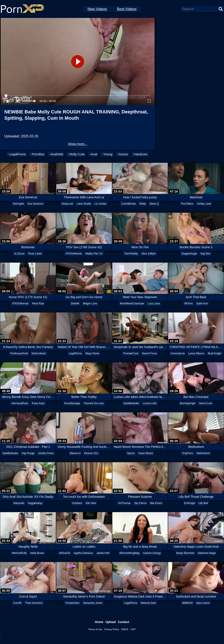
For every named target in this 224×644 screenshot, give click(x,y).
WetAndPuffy (19, 553)
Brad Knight (215, 353)
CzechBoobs (128, 204)
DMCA (125, 629)
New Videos (97, 9)
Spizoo (131, 453)
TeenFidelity (131, 254)
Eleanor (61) (91, 453)
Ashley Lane (204, 204)
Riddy (143, 204)
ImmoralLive (178, 353)
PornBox (38, 154)
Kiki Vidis (91, 503)
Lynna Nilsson (196, 353)
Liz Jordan (100, 204)
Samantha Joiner (93, 603)
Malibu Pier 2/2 (94, 254)
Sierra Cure (205, 403)
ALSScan (19, 254)
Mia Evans (156, 503)
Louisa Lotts (150, 403)
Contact (124, 622)
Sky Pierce (140, 503)
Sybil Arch (202, 304)
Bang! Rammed (185, 553)
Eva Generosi (35, 204)
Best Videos (127, 9)
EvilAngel (190, 503)
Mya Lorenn (203, 603)
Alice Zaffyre (149, 254)
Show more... (77, 144)
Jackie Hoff (103, 553)
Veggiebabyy (35, 503)
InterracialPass (20, 403)
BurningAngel (188, 403)
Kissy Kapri (38, 403)
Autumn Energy (152, 553)
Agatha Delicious (83, 553)
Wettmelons (203, 453)
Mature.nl (75, 453)
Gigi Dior (205, 254)
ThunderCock (131, 353)
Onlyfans (77, 503)
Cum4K (17, 603)
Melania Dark (148, 603)
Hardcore (141, 154)
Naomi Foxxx (149, 353)
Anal (94, 154)
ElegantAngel (189, 254)
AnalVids (57, 154)
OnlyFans (187, 453)
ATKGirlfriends (74, 254)
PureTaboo (187, 204)
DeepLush (68, 204)
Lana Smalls (84, 204)
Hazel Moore (146, 453)
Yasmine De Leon (94, 403)
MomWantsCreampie (132, 304)
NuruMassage (72, 403)
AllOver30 (65, 553)
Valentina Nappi (207, 553)
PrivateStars (73, 603)
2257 (133, 629)
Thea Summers (34, 603)
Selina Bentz (39, 353)
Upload (110, 622)
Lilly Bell (203, 503)
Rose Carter (35, 254)
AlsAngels (18, 204)
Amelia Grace (46, 453)
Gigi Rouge (28, 453)
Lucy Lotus (154, 304)
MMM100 (187, 603)
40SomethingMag (129, 553)
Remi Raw (38, 304)
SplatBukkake (131, 403)
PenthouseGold (19, 353)
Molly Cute (77, 154)
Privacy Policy (112, 629)
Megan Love (90, 304)
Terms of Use (95, 629)
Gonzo (123, 154)
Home (99, 622)
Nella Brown (37, 553)
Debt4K (75, 304)
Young (108, 154)
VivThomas (124, 503)
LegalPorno (18, 154)
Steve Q (154, 204)
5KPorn (188, 304)
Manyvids (19, 503)
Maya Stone (92, 353)
